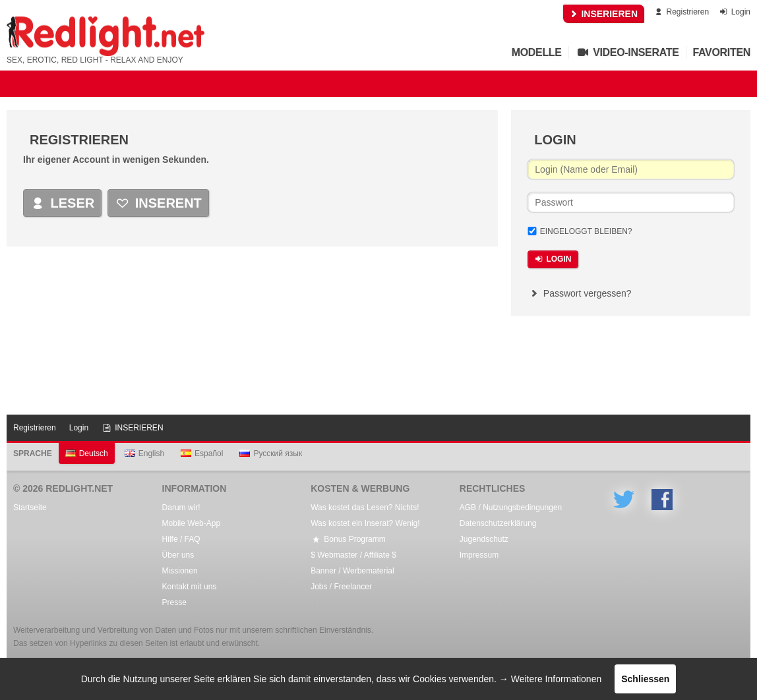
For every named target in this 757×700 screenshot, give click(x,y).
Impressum (479, 555)
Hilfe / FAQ (181, 539)
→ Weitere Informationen (550, 679)
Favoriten (722, 52)
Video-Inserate (627, 52)
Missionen (180, 571)
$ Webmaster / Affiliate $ (353, 555)
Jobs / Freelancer (341, 587)
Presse (174, 602)
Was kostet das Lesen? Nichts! (365, 508)
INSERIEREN (604, 14)
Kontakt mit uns (190, 587)
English (144, 453)
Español (202, 453)
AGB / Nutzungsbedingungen (511, 508)
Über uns (178, 555)
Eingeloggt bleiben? (586, 231)
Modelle (537, 52)
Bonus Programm (348, 539)
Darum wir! (181, 508)
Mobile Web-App (192, 523)
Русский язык (271, 453)
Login (734, 12)
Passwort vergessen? (579, 293)
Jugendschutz (484, 539)
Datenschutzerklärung (498, 523)
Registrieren (681, 12)
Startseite (30, 508)
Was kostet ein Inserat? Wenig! (365, 523)
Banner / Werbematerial (352, 571)
